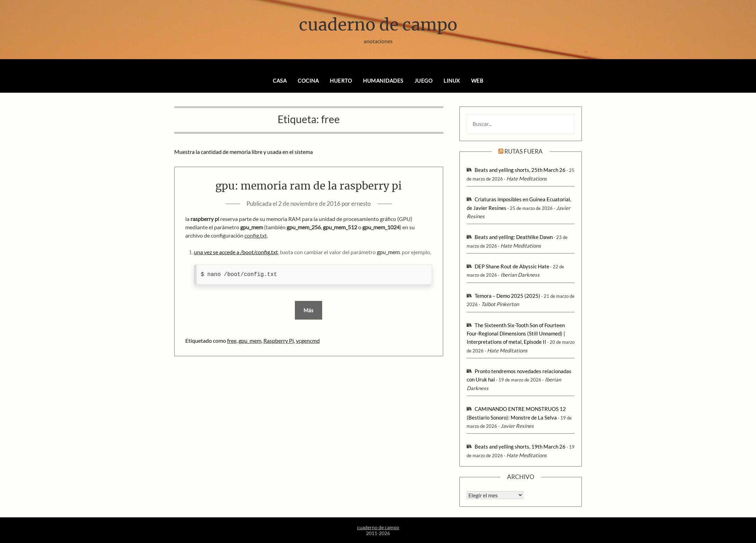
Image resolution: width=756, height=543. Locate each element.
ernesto (361, 204)
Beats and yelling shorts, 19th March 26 (520, 447)
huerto (341, 81)
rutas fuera (524, 151)
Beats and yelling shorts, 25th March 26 (520, 170)
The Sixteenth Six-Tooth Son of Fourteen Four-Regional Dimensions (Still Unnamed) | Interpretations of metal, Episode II (516, 334)
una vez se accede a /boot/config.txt (236, 252)
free (232, 340)
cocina (308, 81)
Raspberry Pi (279, 340)
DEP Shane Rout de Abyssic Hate (512, 266)
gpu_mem (250, 340)
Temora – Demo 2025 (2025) (507, 296)
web (477, 81)
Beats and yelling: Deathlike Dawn (514, 237)
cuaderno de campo (378, 25)
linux (452, 81)
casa (280, 81)
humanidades (383, 81)
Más (309, 310)
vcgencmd (308, 340)
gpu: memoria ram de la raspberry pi (309, 186)
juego (424, 81)
